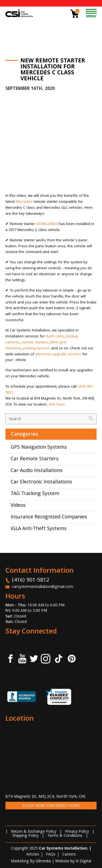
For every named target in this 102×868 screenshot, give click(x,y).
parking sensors (36, 349)
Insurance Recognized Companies (49, 517)
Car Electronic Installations (41, 482)
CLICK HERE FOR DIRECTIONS (51, 806)
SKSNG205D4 (47, 224)
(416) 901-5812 (31, 581)
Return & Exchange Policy (34, 832)
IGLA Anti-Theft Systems (39, 529)
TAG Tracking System (35, 494)
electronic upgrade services (58, 354)
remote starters (35, 343)
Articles (33, 855)
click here (57, 405)
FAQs (51, 855)
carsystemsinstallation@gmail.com (43, 587)
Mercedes (24, 202)
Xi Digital (83, 861)
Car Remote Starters (35, 459)
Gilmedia (43, 861)
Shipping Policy (25, 836)
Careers (69, 855)
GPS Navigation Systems (39, 448)
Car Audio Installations (37, 471)
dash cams (55, 337)
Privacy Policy (77, 832)
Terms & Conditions (65, 836)
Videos (18, 506)
